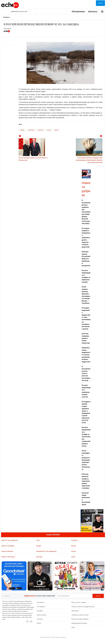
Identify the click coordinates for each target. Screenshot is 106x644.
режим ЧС (41, 130)
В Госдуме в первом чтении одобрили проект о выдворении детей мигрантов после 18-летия (86, 412)
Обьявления (75, 611)
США (38, 540)
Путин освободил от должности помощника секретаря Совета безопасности (86, 460)
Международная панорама (79, 623)
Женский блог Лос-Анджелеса (46, 551)
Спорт (73, 557)
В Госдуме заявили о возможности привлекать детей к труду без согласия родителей (86, 238)
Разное (73, 546)
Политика (74, 540)
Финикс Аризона (42, 615)
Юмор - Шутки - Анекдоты (79, 602)
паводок (22, 130)
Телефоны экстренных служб (80, 615)
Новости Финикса (7, 551)
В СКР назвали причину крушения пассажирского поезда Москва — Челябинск (86, 295)
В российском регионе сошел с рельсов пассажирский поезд (86, 373)
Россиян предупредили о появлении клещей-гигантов (86, 391)
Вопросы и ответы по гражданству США (83, 607)
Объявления (78, 12)
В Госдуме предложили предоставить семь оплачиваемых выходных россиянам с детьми (86, 318)
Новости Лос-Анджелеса (10, 540)
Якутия (56, 130)
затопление (31, 130)
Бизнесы (93, 12)
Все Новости (40, 602)
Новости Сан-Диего (8, 546)
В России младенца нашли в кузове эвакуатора (86, 338)
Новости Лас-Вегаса (8, 557)
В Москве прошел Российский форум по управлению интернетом (86, 259)
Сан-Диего (40, 611)
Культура (39, 557)
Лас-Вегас (40, 619)
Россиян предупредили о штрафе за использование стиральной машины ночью (86, 437)
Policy (73, 628)
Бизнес (39, 623)
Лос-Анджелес (41, 607)
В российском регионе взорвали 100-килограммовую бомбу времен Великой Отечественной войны (86, 212)
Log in (100, 3)
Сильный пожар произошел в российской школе (86, 499)
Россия (49, 130)
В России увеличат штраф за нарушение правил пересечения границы (86, 481)
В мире (39, 546)
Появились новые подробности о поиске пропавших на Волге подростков (86, 355)
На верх (7, 596)
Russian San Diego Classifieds (80, 619)
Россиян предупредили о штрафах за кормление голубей (86, 276)
